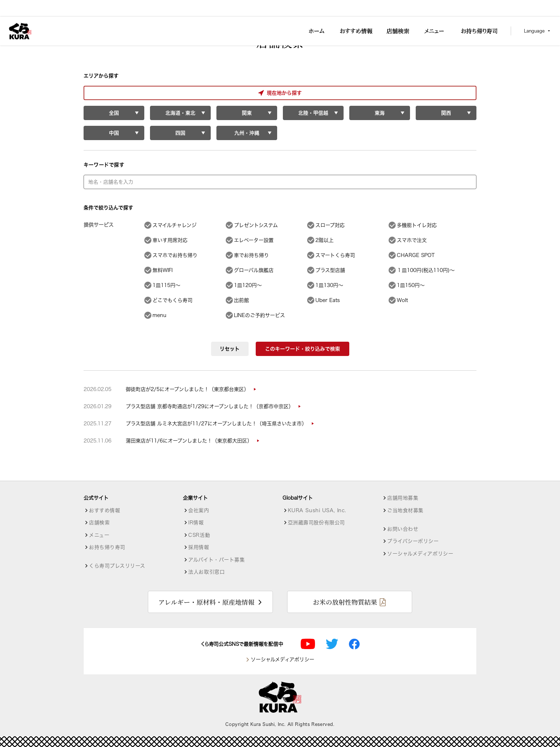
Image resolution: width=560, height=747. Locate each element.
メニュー (99, 535)
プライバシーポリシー (413, 541)
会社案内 (199, 510)
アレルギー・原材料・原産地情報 (206, 602)
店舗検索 (99, 523)
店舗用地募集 (403, 498)
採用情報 (199, 547)
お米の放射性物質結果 (345, 602)
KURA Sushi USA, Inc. (317, 510)
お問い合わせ (403, 529)
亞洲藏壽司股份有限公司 (316, 523)
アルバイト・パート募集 (216, 560)
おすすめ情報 (104, 510)
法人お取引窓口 (206, 572)
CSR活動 (199, 535)
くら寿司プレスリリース (117, 566)
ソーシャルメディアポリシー (420, 554)
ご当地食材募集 (405, 510)
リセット (230, 349)
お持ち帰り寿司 (107, 547)
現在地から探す (114, 93)
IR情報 (196, 523)
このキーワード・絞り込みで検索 (302, 349)
